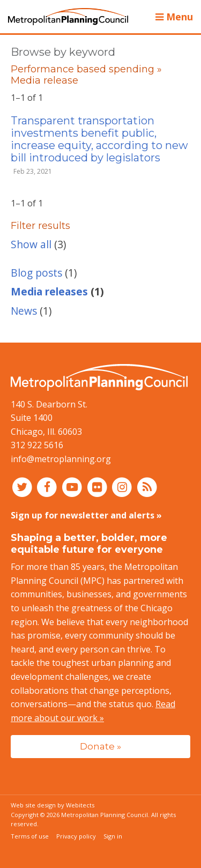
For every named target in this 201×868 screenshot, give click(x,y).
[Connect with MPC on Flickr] (98, 487)
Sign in (113, 836)
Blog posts (36, 273)
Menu (174, 17)
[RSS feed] (147, 487)
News (24, 311)
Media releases (49, 291)
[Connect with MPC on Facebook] (49, 487)
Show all (31, 244)
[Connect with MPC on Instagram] (124, 487)
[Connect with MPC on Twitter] (23, 487)
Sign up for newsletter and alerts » (86, 515)
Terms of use (30, 836)
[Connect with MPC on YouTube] (73, 487)
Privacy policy (76, 836)
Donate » (100, 746)
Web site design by (53, 805)
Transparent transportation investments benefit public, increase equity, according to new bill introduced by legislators (99, 139)
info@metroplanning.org (61, 459)
